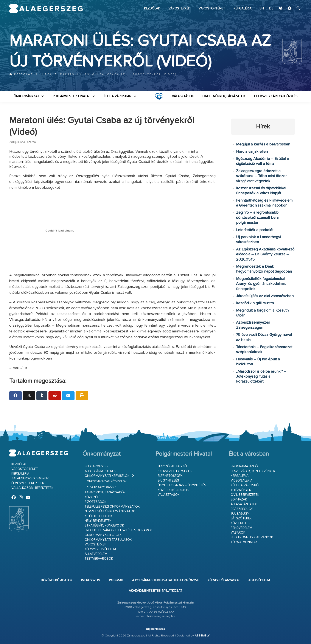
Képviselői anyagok (224, 580)
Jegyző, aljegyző (172, 466)
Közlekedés (240, 523)
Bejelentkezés (155, 629)
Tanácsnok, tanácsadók (105, 492)
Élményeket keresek (28, 483)
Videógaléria (242, 481)
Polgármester (97, 466)
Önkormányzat (26, 96)
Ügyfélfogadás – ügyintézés (182, 485)
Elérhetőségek (170, 476)
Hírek (46, 74)
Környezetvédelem (100, 549)
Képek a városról (245, 485)
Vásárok (238, 533)
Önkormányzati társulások (108, 540)
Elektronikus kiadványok (252, 537)
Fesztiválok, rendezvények (253, 471)
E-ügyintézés (168, 481)
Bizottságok (96, 502)
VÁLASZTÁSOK (183, 96)
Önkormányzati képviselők (107, 476)
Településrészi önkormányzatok (112, 507)
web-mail (116, 580)
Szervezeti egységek (175, 471)
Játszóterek (241, 518)
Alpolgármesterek (100, 471)
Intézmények (241, 490)
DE (271, 9)
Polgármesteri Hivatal (72, 96)
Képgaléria (243, 8)
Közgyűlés (94, 497)
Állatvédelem (96, 554)
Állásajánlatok (244, 504)
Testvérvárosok (99, 559)
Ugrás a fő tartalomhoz (291, 2)
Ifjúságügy (240, 514)
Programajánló (244, 466)
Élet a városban (118, 96)
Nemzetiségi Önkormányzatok (110, 511)
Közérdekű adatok (173, 490)
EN (262, 9)
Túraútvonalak (244, 542)
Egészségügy (242, 509)
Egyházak (239, 500)
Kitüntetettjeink (99, 516)
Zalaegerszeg (46, 9)
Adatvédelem (259, 580)
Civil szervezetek (245, 495)
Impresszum (91, 580)
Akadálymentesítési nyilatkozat (155, 591)
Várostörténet (212, 8)
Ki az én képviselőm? (101, 487)
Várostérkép (179, 8)
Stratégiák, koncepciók (104, 526)
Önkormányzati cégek (103, 535)
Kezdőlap (152, 8)
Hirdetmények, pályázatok (224, 96)
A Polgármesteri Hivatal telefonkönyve (166, 580)
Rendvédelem (241, 528)
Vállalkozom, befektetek (32, 488)
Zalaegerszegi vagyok (30, 478)
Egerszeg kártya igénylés (276, 96)
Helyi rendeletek (98, 521)
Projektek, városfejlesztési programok (119, 530)
